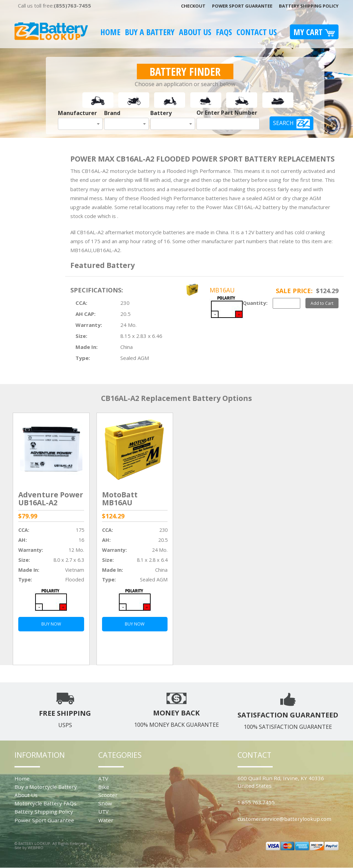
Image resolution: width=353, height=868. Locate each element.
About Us (195, 32)
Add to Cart (322, 303)
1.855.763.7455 (256, 802)
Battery (161, 113)
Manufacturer (77, 113)
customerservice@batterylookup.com (284, 819)
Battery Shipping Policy (309, 6)
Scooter (108, 795)
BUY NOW (51, 624)
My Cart (314, 32)
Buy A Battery (150, 32)
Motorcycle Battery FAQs (46, 803)
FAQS (224, 32)
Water (106, 820)
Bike (104, 787)
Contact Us (257, 32)
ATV (103, 778)
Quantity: (255, 303)
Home (110, 32)
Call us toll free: (54, 6)
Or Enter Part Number (227, 113)
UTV (103, 812)
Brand (112, 113)
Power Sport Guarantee (242, 6)
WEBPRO (36, 848)
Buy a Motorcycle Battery (46, 787)
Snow (105, 803)
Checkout (193, 6)
